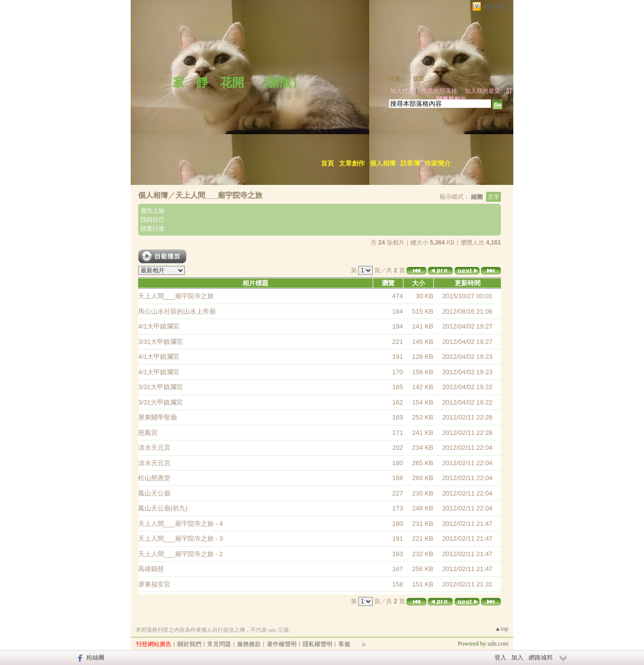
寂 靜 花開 (202, 83)
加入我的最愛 (483, 91)
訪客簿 (410, 163)
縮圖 (477, 197)
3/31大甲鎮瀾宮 (161, 342)
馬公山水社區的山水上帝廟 (177, 311)
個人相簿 (383, 163)
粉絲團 (95, 658)
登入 (500, 658)
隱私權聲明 (318, 644)
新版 (280, 83)
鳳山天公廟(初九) (163, 508)
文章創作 (352, 163)
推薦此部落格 (439, 91)
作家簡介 (438, 163)
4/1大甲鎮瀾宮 (159, 326)
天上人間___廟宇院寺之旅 (219, 195)
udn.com (498, 644)
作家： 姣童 (407, 79)
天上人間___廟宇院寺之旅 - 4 (180, 524)
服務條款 (249, 644)
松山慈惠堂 (154, 478)
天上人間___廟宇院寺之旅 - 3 (180, 539)
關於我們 (189, 644)
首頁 (327, 163)
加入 (517, 658)
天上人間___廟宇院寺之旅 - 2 (180, 554)
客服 (344, 644)
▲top (502, 629)
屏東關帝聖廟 (158, 417)
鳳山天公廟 (154, 493)
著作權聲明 (282, 644)
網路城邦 (495, 7)
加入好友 (402, 91)
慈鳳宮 (148, 433)
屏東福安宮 (154, 584)
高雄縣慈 (151, 569)
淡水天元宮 (154, 448)
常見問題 (219, 644)
